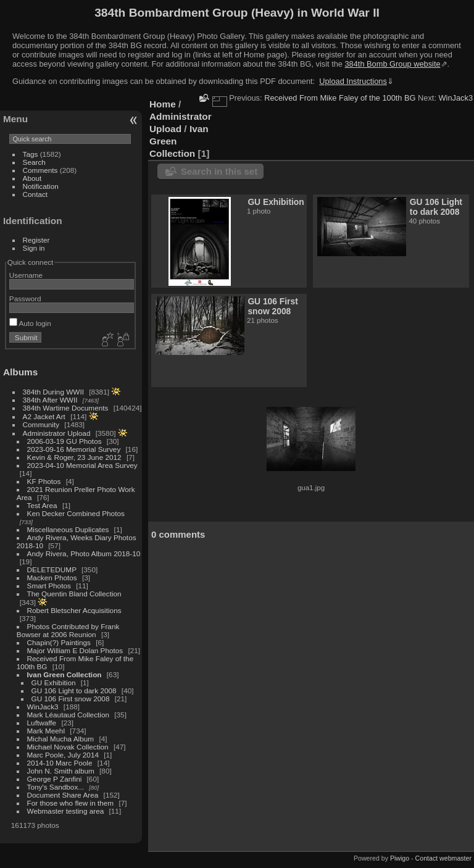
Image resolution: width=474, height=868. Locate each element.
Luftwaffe (42, 723)
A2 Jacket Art (44, 416)
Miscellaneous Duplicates (68, 529)
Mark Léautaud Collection (68, 715)
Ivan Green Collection (64, 674)
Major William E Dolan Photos (75, 650)
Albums (20, 372)
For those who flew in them (71, 803)
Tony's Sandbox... (56, 787)
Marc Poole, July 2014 (63, 755)
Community (41, 424)
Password (25, 298)
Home (163, 104)
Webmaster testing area (66, 811)
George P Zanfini (55, 779)
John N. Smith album (61, 771)
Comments (40, 170)
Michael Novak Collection (68, 747)
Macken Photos (52, 578)
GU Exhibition (54, 682)
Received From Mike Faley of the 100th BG (340, 98)
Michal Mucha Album (61, 739)
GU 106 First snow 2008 (71, 699)
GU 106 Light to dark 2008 (74, 691)
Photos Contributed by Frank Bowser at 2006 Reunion (68, 630)
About (32, 178)
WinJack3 (43, 707)
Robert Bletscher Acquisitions (74, 610)
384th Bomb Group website (393, 64)
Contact (35, 194)
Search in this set (219, 171)
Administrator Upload (57, 433)
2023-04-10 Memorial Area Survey (82, 465)
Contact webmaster (443, 858)
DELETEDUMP (52, 570)
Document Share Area (63, 795)
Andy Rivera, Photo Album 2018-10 (84, 553)
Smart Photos (49, 586)
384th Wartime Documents (66, 408)
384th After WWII (50, 400)
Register (36, 240)
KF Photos (44, 481)
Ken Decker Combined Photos (76, 513)
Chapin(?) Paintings (59, 642)
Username (26, 275)
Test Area (42, 505)
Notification (41, 186)
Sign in (34, 248)
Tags (31, 154)
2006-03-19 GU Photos (64, 441)
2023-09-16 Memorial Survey (74, 449)
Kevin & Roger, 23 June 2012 (74, 457)
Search (34, 162)
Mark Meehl (46, 731)
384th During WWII (53, 392)
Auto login (30, 323)
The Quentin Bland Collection (74, 594)
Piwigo (400, 858)
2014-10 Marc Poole (60, 763)
